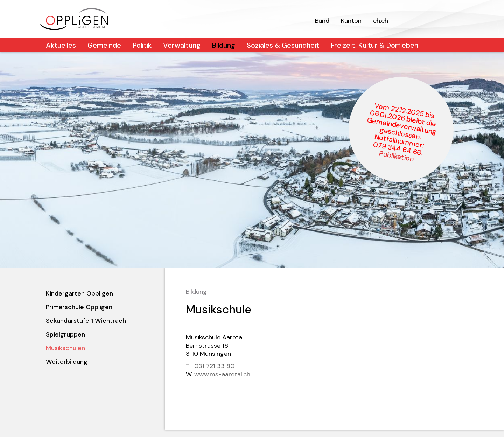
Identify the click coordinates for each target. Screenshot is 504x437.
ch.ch (381, 21)
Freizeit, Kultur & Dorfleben (374, 45)
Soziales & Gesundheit (283, 45)
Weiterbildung (67, 362)
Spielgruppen (65, 334)
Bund (322, 21)
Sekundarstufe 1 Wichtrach (86, 321)
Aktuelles (61, 45)
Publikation (396, 156)
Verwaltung (182, 45)
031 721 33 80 (214, 366)
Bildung (224, 45)
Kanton (351, 21)
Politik (142, 45)
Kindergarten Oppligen (79, 293)
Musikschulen (65, 348)
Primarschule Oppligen (79, 307)
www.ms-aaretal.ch (222, 374)
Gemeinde (104, 45)
